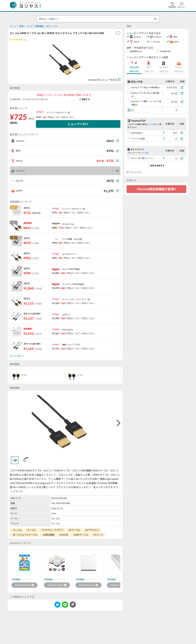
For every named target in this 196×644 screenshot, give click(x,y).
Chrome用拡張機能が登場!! (156, 189)
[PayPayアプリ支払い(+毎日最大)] (182, 87)
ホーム (13, 26)
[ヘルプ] (164, 133)
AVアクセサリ (92, 530)
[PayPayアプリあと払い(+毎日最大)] (182, 93)
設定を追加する (156, 166)
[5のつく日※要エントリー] (182, 158)
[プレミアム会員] (182, 139)
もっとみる (17, 356)
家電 (21, 26)
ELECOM (64, 535)
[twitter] (57, 605)
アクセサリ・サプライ (52, 530)
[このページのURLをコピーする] (73, 605)
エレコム (17, 530)
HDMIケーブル (81, 535)
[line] (65, 605)
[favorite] (118, 33)
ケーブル (31, 530)
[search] (156, 19)
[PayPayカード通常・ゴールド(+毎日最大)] (182, 102)
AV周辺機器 (48, 535)
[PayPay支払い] (182, 133)
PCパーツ (98, 535)
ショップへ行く (78, 124)
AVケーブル (52, 26)
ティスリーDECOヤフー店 (58, 112)
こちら (152, 124)
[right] (118, 423)
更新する (85, 99)
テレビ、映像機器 (35, 26)
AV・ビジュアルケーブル (25, 535)
